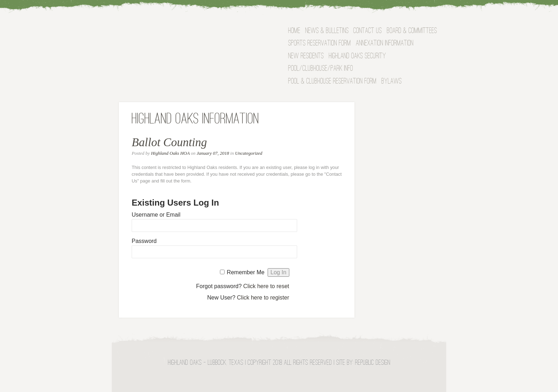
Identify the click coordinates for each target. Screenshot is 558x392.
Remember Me (246, 272)
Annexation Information (385, 44)
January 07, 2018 (213, 153)
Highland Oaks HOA (170, 153)
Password (144, 241)
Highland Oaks (189, 33)
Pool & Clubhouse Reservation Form (332, 82)
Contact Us (368, 31)
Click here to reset (266, 286)
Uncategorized (249, 153)
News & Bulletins (327, 31)
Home (294, 31)
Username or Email (156, 215)
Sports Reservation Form (320, 44)
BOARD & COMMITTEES (412, 31)
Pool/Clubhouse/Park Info (321, 69)
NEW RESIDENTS (306, 56)
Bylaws (392, 82)
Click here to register (263, 298)
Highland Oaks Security (357, 56)
